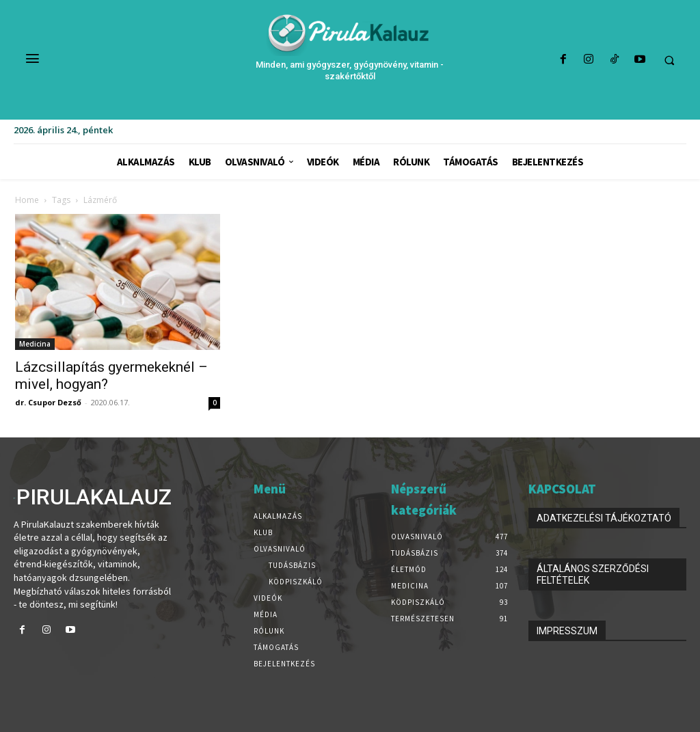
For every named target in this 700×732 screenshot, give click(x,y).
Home (27, 200)
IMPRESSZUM (567, 631)
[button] (669, 60)
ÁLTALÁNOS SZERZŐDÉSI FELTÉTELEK (593, 574)
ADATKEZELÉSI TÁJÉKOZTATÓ (604, 518)
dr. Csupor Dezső (48, 402)
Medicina (35, 344)
